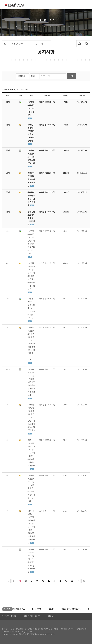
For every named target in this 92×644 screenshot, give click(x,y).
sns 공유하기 (80, 44)
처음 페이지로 (8, 581)
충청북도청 (41, 609)
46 (48, 581)
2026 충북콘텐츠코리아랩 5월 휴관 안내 (31, 109)
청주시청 (56, 609)
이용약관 (52, 616)
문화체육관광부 (23, 609)
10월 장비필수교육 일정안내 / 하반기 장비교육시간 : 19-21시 (31, 308)
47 (54, 581)
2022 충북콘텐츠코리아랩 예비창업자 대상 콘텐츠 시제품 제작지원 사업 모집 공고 (31, 418)
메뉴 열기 (87, 5)
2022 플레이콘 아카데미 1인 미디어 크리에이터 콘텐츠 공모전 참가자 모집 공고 (31, 276)
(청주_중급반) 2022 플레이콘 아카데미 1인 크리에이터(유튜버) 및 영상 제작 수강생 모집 (31, 527)
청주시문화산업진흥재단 (78, 609)
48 (60, 581)
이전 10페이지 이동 (14, 581)
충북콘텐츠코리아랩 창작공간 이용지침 (31, 199)
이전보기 (5, 609)
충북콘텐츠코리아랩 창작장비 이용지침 (31, 180)
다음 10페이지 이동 (78, 581)
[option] (23, 609)
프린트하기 (86, 44)
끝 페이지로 (84, 581)
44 (37, 581)
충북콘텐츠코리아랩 (4, 4)
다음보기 (7, 609)
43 (31, 581)
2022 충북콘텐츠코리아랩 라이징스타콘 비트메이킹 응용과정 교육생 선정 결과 (31, 382)
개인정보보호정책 (9, 616)
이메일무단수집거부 (32, 616)
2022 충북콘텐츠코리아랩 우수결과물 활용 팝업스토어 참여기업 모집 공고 (31, 488)
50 (72, 581)
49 (66, 581)
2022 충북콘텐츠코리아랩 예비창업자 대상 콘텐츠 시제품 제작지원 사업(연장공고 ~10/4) (31, 344)
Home (3, 42)
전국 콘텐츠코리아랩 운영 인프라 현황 (31, 218)
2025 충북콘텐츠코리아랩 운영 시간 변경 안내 (31, 157)
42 (25, 581)
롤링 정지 (10, 609)
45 (43, 581)
